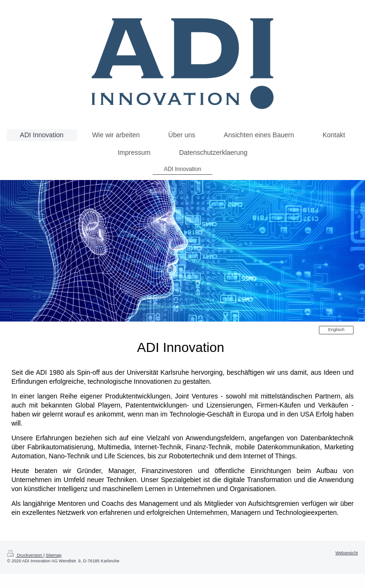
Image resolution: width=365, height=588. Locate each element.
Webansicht (347, 553)
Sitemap (53, 555)
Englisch (336, 330)
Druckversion (25, 555)
